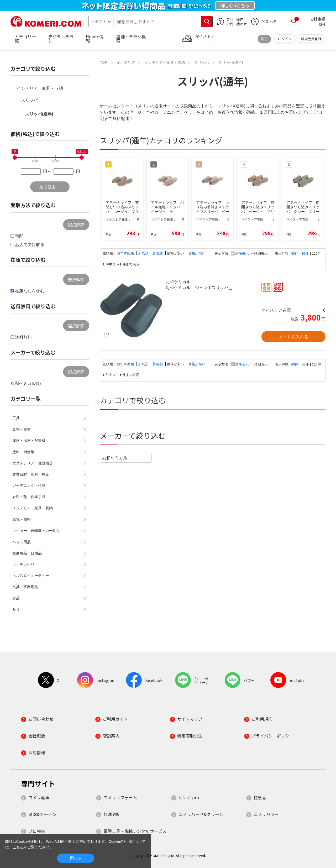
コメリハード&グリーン (201, 814)
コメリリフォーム (120, 797)
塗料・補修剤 (23, 452)
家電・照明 (22, 519)
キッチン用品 (23, 564)
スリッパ (29, 100)
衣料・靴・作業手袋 (29, 497)
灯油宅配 (112, 814)
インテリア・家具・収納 (40, 88)
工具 (16, 418)
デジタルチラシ (61, 39)
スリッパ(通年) (39, 114)
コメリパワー (266, 814)
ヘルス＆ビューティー (31, 576)
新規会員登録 (311, 39)
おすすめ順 (126, 253)
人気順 (144, 253)
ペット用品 (22, 542)
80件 (305, 253)
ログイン (285, 39)
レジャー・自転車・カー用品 (36, 531)
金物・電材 (22, 429)
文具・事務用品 (25, 587)
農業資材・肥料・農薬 (31, 474)
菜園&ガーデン (42, 814)
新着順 (158, 253)
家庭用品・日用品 (27, 553)
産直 (16, 609)
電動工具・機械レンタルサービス (135, 831)
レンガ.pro (189, 797)
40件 (295, 253)
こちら (18, 847)
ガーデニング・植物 (29, 485)
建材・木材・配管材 (29, 441)
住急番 (260, 797)
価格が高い (197, 253)
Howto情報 (95, 39)
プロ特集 (37, 831)
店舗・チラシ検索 (131, 39)
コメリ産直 (39, 797)
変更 (264, 39)
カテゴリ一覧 (25, 39)
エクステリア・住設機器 (33, 463)
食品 (16, 598)
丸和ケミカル (115, 458)
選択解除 (76, 225)
